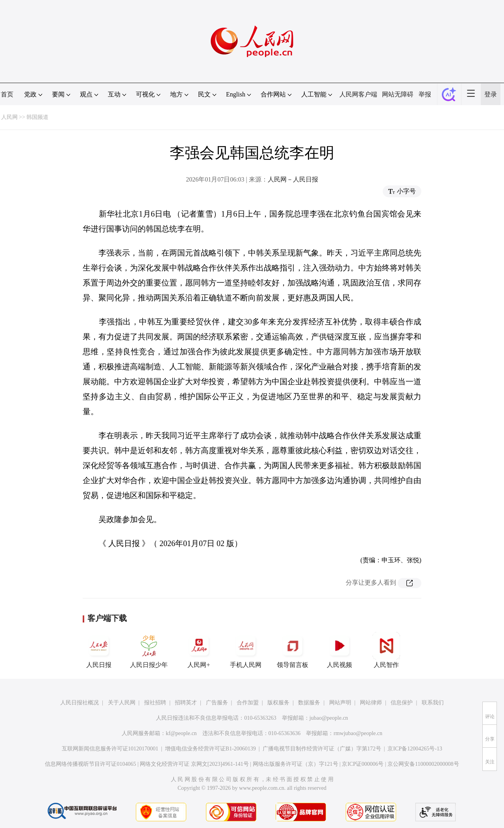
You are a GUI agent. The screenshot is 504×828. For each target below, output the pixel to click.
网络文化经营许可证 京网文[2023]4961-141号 (194, 764)
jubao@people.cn (329, 718)
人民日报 (99, 650)
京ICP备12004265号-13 (415, 749)
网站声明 (340, 703)
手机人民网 (246, 650)
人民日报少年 (149, 650)
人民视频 (339, 650)
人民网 (9, 117)
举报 (425, 94)
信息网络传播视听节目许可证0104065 (90, 764)
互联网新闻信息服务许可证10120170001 (110, 749)
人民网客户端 (358, 94)
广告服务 (217, 703)
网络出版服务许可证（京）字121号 (296, 764)
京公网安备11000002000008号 (423, 764)
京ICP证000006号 (363, 764)
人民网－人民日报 (293, 179)
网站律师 (371, 703)
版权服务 (278, 703)
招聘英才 (186, 703)
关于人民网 (122, 703)
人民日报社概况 (80, 703)
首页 (7, 94)
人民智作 (386, 650)
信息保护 (402, 703)
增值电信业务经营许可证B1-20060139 (210, 749)
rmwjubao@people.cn (358, 733)
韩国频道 (37, 117)
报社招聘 (155, 703)
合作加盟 (248, 703)
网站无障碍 (398, 94)
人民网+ (199, 650)
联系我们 (433, 703)
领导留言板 (293, 650)
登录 (491, 94)
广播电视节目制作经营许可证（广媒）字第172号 (322, 749)
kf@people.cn (181, 733)
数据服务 (309, 703)
